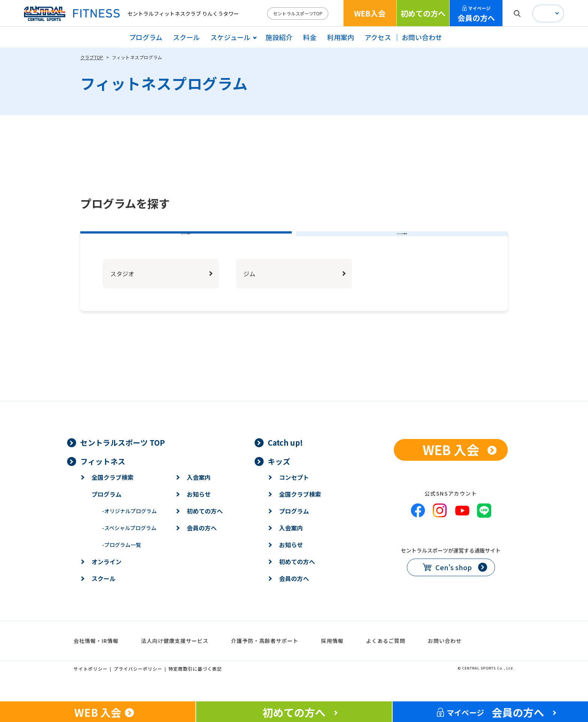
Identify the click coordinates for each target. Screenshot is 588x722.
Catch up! (285, 461)
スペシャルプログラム (129, 547)
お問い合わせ (422, 37)
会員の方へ (476, 14)
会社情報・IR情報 (96, 659)
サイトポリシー (91, 687)
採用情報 (332, 659)
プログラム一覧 (121, 563)
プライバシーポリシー (138, 687)
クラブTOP (92, 57)
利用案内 (340, 37)
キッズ (279, 480)
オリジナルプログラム (129, 530)
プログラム (146, 37)
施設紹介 (279, 37)
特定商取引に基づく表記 (195, 687)
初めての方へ (423, 13)
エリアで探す (186, 243)
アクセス (378, 37)
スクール (186, 37)
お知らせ (199, 513)
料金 (310, 37)
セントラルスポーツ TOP (123, 461)
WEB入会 (370, 13)
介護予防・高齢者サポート (265, 659)
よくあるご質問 (386, 659)
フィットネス (103, 480)
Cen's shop (454, 586)
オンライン (106, 580)
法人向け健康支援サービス (175, 659)
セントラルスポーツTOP (298, 13)
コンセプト (294, 496)
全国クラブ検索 (112, 496)
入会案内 (199, 496)
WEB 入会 (451, 468)
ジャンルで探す (402, 243)
